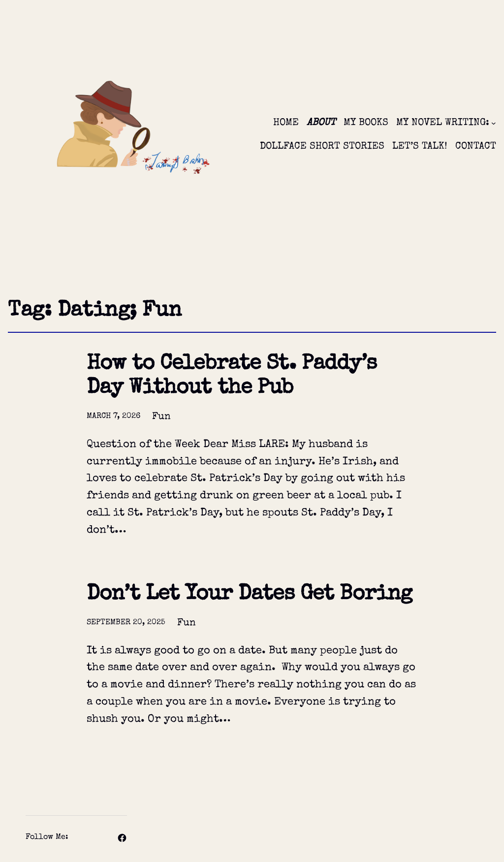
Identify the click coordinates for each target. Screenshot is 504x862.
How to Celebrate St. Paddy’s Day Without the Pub (232, 377)
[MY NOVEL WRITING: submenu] (494, 123)
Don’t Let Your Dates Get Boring (249, 595)
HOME (286, 123)
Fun (161, 417)
